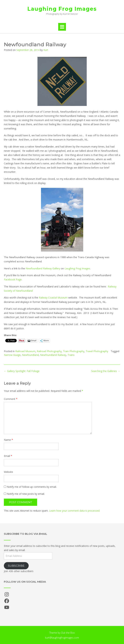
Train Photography (74, 351)
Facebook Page (13, 279)
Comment (11, 399)
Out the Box (68, 633)
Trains (71, 355)
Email (8, 456)
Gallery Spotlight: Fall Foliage (22, 371)
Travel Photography (97, 351)
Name (8, 440)
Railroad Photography (49, 351)
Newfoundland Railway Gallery (43, 268)
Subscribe (16, 566)
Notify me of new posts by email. (26, 494)
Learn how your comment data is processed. (75, 511)
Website (8, 472)
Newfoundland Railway (53, 355)
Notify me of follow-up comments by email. (32, 487)
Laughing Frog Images (62, 9)
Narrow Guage (12, 355)
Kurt (46, 50)
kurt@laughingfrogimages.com (62, 638)
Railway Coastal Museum (53, 298)
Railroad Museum (25, 351)
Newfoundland (30, 355)
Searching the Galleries (106, 371)
